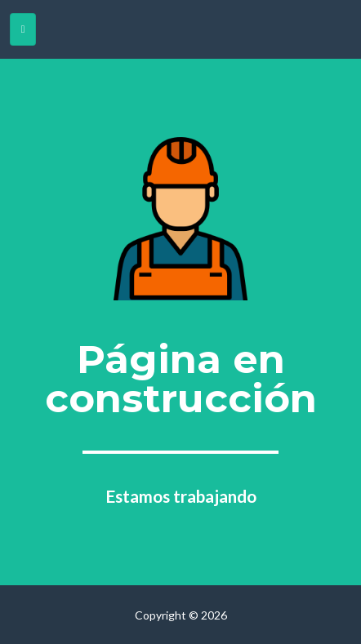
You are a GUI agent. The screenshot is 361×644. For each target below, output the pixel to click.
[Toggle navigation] (23, 29)
